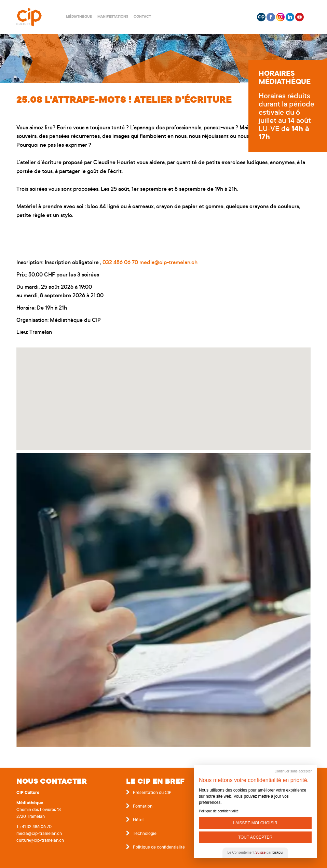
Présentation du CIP (152, 793)
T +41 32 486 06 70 (34, 827)
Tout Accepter (255, 837)
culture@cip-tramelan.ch (40, 841)
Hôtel (138, 820)
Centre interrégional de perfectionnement (37, 17)
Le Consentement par (255, 852)
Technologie (145, 834)
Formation (143, 807)
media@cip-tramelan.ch (168, 263)
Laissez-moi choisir (255, 823)
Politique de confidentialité (159, 848)
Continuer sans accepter (293, 771)
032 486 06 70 (120, 263)
